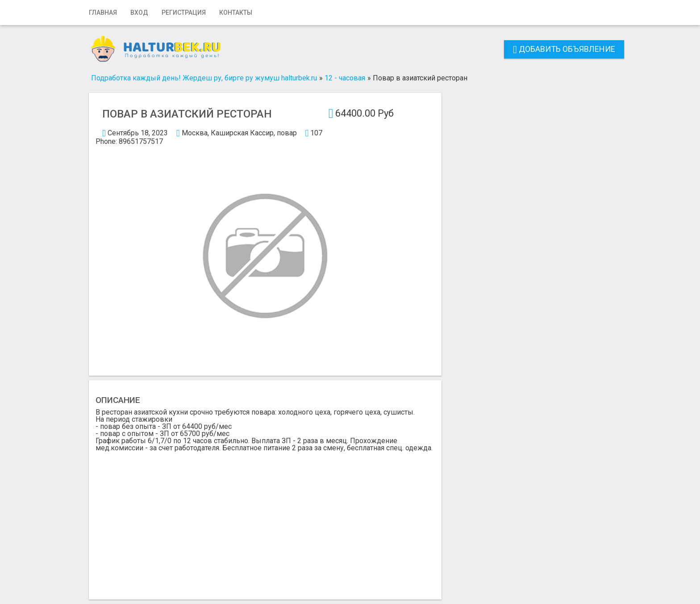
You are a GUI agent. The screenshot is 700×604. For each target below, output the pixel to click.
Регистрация (184, 13)
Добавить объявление (564, 49)
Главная (103, 13)
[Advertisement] (265, 519)
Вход (139, 13)
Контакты (236, 13)
